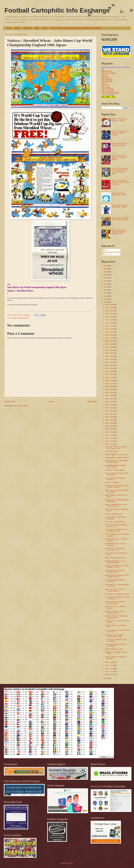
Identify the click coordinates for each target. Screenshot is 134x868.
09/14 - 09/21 (110, 350)
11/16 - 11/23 (110, 323)
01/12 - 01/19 (110, 671)
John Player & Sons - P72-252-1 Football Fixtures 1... (115, 590)
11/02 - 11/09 (110, 329)
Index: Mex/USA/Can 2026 (110, 93)
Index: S (104, 83)
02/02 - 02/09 (110, 662)
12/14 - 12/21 (110, 311)
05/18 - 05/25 (110, 402)
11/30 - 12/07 (110, 317)
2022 (105, 278)
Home (9, 28)
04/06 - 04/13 (110, 420)
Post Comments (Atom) (20, 406)
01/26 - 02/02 (110, 665)
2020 (105, 284)
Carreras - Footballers (112, 482)
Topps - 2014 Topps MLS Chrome (115, 558)
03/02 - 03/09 (110, 435)
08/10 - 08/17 (110, 365)
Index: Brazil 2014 (107, 89)
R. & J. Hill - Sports (111, 452)
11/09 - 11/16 (110, 326)
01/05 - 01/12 (110, 674)
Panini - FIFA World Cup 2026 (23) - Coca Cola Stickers (119, 158)
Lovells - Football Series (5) (114, 514)
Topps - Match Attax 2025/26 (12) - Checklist (119, 194)
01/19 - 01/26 (110, 668)
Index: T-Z (105, 85)
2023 (105, 275)
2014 (105, 302)
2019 (105, 287)
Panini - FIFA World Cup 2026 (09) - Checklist (119, 120)
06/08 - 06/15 (110, 393)
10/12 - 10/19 (110, 338)
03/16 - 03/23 (110, 429)
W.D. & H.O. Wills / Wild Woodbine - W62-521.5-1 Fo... (116, 526)
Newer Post (10, 401)
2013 (105, 678)
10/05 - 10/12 (110, 341)
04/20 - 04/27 (110, 414)
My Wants (27, 28)
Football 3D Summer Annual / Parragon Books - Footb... (114, 636)
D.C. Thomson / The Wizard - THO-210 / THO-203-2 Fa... (117, 598)
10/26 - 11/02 (110, 332)
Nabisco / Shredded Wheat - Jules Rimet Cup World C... (116, 505)
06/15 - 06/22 (110, 390)
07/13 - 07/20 (110, 377)
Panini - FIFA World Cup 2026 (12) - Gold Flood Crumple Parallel (119, 232)
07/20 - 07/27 (110, 374)
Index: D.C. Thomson (108, 73)
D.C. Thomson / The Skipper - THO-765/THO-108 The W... (116, 530)
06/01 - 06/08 (110, 396)
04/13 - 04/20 (110, 417)
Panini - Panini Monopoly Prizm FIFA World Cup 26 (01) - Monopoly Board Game (120, 171)
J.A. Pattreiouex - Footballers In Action (117, 594)
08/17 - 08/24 (110, 362)
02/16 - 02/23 (110, 441)
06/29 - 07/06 (110, 384)
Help (37, 28)
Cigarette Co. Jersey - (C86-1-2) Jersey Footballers (115, 612)
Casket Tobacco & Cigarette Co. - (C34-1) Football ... (115, 603)
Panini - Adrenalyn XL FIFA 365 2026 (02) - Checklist (120, 219)
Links (45, 28)
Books (17, 28)
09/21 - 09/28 (110, 347)
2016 (105, 296)
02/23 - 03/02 (110, 438)
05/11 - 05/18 (110, 405)
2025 (105, 269)
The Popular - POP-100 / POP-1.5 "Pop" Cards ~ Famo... (116, 448)
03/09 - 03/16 (110, 432)
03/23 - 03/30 (110, 426)
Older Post (92, 401)
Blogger (71, 863)
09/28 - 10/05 (110, 344)
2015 (105, 299)
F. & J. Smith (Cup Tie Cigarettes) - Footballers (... (116, 479)
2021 (105, 281)
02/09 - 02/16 (110, 444)
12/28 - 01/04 (110, 305)
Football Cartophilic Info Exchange (57, 10)
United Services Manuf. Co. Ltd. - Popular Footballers (115, 562)
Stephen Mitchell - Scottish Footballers (117, 458)
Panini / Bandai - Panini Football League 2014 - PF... (115, 549)
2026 (105, 266)
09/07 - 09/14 (110, 353)
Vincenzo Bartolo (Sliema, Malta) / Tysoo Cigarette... (116, 466)
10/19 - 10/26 (110, 335)
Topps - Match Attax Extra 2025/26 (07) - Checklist (120, 206)
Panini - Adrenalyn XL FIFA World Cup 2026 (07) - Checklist (120, 133)
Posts (106, 250)
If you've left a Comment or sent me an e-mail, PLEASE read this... (76, 28)
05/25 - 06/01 (110, 399)
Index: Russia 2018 (108, 91)
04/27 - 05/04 (110, 411)
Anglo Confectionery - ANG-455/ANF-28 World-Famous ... (117, 461)
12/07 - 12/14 (110, 314)
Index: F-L (105, 75)
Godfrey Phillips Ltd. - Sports (114, 649)
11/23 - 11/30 (110, 320)
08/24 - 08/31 (110, 359)
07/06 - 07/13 (110, 381)
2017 (105, 293)
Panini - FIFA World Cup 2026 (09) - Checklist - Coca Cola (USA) (121, 182)
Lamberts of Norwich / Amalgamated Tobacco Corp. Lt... (116, 617)
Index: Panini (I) (107, 79)
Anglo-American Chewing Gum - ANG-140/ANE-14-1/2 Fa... (117, 566)
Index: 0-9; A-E (106, 71)
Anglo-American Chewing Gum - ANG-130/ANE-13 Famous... (117, 486)
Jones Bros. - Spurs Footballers (115, 470)
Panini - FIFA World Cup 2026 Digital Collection (119, 144)
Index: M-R (105, 77)
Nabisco (15, 318)
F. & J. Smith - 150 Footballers (114, 522)
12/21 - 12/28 (110, 308)
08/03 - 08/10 (110, 368)
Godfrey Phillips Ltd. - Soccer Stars (116, 454)
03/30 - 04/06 (110, 423)
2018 (105, 290)
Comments (107, 254)
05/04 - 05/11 (110, 408)
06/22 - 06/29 (110, 387)
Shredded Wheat (23, 318)
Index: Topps (106, 87)
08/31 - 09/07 (110, 356)
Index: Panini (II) (107, 81)
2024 (105, 272)
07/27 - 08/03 (110, 371)
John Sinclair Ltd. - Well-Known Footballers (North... (115, 571)
